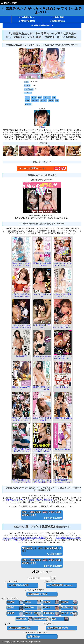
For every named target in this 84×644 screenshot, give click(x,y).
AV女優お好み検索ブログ (19, 628)
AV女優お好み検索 (9, 3)
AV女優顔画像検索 (61, 585)
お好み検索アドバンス (38, 594)
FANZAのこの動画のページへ (32, 168)
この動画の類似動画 (27, 21)
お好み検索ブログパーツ (58, 628)
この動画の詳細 (58, 17)
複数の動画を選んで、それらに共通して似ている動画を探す (30, 500)
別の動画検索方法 (58, 21)
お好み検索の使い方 (27, 17)
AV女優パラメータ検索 (19, 585)
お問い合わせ (34, 636)
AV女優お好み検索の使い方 (42, 25)
